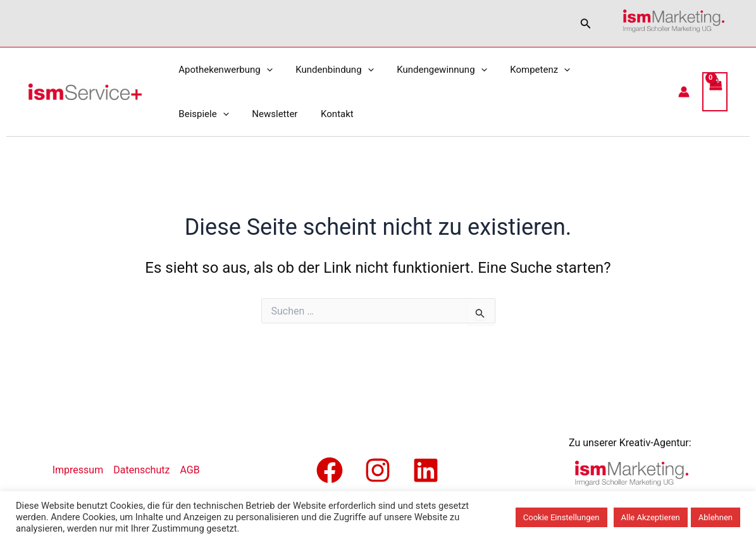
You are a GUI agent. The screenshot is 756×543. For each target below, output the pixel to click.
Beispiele (599, 70)
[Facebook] (330, 470)
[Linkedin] (426, 470)
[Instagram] (378, 470)
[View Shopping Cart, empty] (715, 92)
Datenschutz (141, 470)
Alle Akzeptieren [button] (651, 517)
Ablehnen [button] (716, 517)
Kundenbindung (328, 70)
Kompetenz (525, 70)
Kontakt (257, 114)
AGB (189, 470)
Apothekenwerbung (223, 70)
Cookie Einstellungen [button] (561, 517)
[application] (264, 70)
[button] (586, 24)
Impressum (78, 470)
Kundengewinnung (431, 70)
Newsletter (199, 114)
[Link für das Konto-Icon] (684, 92)
